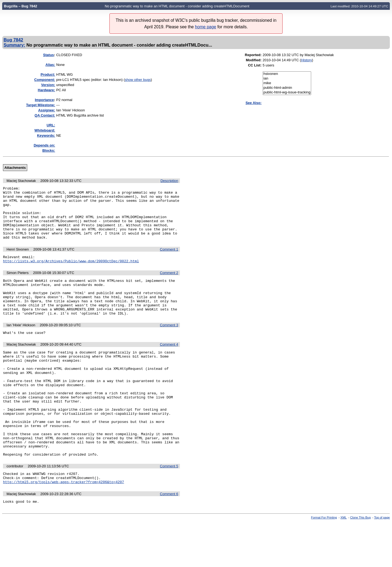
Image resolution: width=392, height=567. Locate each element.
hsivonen (287, 74)
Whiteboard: (45, 130)
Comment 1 (169, 260)
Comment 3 (169, 345)
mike (287, 83)
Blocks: (49, 150)
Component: (45, 80)
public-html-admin (287, 88)
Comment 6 (169, 538)
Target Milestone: (41, 105)
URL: (51, 125)
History (307, 60)
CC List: (255, 65)
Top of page (382, 562)
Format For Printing (324, 562)
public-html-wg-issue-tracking (287, 92)
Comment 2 (169, 285)
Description (169, 181)
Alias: (50, 65)
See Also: (254, 103)
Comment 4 (169, 365)
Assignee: (47, 110)
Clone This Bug (360, 562)
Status (48, 55)
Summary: (14, 45)
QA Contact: (45, 115)
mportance (44, 100)
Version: (48, 85)
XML (344, 562)
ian (287, 79)
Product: (48, 74)
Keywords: (46, 135)
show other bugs (138, 80)
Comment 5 (169, 508)
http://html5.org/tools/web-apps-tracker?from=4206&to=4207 (64, 526)
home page (206, 27)
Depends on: (45, 145)
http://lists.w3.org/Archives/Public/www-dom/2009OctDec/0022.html (71, 273)
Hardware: (47, 90)
